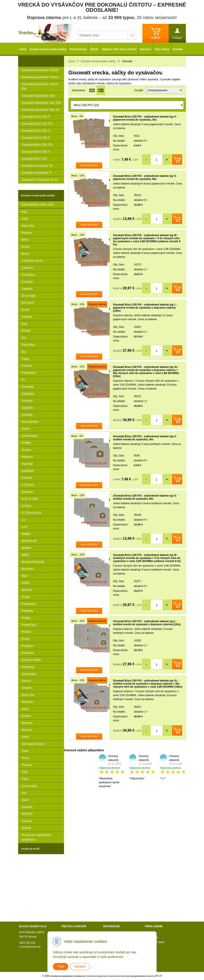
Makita (26, 534)
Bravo (25, 254)
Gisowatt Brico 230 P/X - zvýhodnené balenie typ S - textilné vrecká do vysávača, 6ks (145, 497)
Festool (26, 366)
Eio (24, 338)
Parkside (27, 611)
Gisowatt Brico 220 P (36, 117)
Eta (24, 352)
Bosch (26, 247)
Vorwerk (27, 807)
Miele (25, 555)
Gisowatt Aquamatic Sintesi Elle (40, 86)
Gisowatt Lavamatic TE (37, 166)
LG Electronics (31, 513)
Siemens (27, 702)
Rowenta (27, 653)
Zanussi (27, 821)
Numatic (27, 590)
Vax (24, 793)
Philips (26, 618)
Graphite (27, 408)
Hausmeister (30, 422)
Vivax (25, 800)
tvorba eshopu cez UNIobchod (103, 976)
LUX (24, 527)
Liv (23, 520)
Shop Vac (28, 695)
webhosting (127, 976)
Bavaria (27, 233)
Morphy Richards (33, 562)
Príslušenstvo (78, 49)
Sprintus (27, 723)
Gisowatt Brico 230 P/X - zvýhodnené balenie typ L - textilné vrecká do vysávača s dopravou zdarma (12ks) (147, 623)
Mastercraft (29, 541)
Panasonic (29, 604)
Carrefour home (32, 261)
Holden (26, 443)
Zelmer (26, 828)
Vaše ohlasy (162, 49)
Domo (25, 310)
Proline (26, 632)
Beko (25, 240)
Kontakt (178, 49)
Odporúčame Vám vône (38, 204)
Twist (25, 779)
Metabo (27, 548)
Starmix (27, 730)
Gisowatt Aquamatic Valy (38, 96)
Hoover (26, 450)
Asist (25, 219)
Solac (25, 709)
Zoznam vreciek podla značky (48, 49)
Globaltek (28, 394)
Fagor (25, 359)
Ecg (24, 324)
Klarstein (27, 492)
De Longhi (28, 296)
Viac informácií (89, 165)
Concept (27, 282)
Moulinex (28, 569)
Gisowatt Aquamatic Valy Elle (41, 103)
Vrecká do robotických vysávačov (36, 837)
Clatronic (27, 268)
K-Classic (28, 485)
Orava (26, 597)
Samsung (28, 667)
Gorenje (27, 401)
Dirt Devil (28, 303)
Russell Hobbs (31, 660)
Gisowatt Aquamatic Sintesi (40, 77)
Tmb (24, 772)
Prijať (61, 966)
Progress (28, 646)
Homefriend (29, 436)
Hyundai (27, 464)
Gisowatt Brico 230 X (36, 152)
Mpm (25, 576)
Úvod (23, 49)
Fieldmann (29, 373)
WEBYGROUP (154, 976)
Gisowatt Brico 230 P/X (37, 145)
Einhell (26, 331)
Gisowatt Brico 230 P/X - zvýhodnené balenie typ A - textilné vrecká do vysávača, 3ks (145, 438)
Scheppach (29, 674)
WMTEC (27, 814)
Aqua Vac (28, 226)
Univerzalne (29, 786)
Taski (25, 751)
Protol (25, 639)
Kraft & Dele (30, 499)
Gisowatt (27, 387)
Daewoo (27, 289)
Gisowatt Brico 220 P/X (37, 124)
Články (94, 49)
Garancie (146, 49)
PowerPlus (29, 625)
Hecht (25, 429)
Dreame (27, 317)
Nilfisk (25, 583)
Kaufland (27, 471)
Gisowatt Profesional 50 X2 (40, 180)
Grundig (27, 415)
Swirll (25, 737)
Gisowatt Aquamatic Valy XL (41, 110)
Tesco (25, 758)
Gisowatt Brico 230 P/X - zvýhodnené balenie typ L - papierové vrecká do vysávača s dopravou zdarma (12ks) (145, 308)
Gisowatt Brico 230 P (36, 138)
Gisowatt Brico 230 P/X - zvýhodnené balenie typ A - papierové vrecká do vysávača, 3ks (145, 118)
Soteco (26, 716)
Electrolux (28, 345)
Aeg (24, 212)
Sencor (26, 681)
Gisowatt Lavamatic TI (36, 173)
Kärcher (27, 478)
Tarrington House (33, 744)
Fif (23, 380)
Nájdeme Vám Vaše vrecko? (119, 49)
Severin (27, 688)
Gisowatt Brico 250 (34, 159)
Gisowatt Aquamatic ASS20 (40, 70)
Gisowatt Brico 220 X (36, 131)
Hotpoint (27, 457)
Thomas (27, 765)
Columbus (28, 275)
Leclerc (26, 506)
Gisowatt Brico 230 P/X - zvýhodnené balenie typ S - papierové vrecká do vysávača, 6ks (145, 177)
